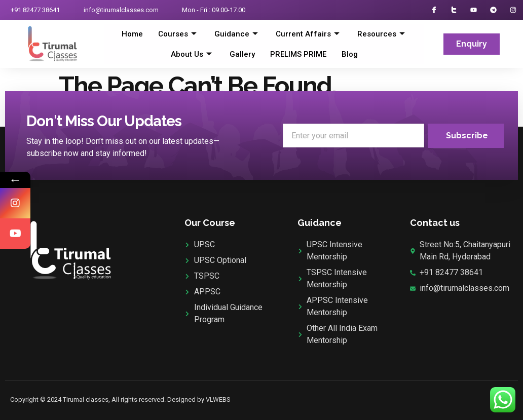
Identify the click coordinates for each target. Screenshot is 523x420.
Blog (350, 54)
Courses (179, 34)
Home (132, 34)
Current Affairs (309, 34)
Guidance (237, 34)
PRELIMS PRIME (298, 54)
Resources (382, 34)
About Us (193, 54)
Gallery (242, 54)
